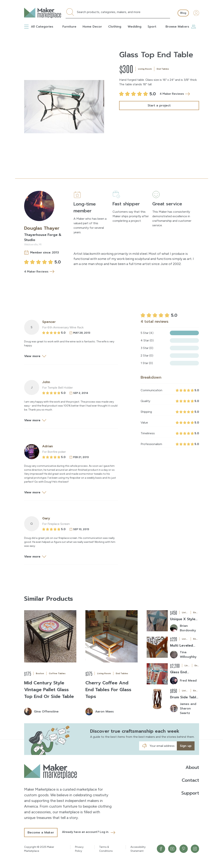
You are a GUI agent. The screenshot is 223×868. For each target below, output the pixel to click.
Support (190, 793)
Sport (152, 27)
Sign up (186, 746)
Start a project (159, 106)
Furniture (69, 27)
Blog (183, 13)
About (192, 767)
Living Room (145, 69)
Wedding (134, 27)
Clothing (115, 27)
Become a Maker (41, 833)
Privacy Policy (79, 849)
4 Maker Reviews (175, 94)
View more (36, 356)
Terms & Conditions (106, 849)
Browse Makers (181, 27)
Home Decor (92, 27)
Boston (40, 673)
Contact (190, 780)
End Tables (163, 69)
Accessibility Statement (138, 849)
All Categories (39, 27)
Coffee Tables (57, 673)
